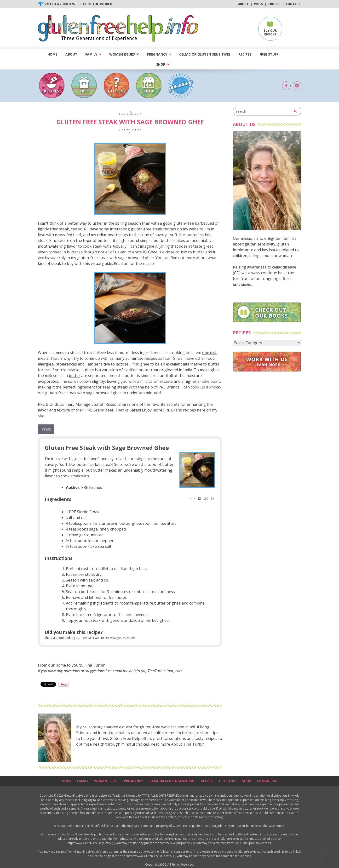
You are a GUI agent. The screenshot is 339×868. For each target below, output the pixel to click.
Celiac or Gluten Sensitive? (205, 54)
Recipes (245, 54)
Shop (161, 64)
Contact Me (267, 781)
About (243, 4)
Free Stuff (269, 54)
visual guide (101, 263)
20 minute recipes (141, 358)
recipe (148, 263)
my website (193, 229)
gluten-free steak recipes (153, 229)
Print (46, 429)
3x (213, 499)
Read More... (243, 285)
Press (258, 4)
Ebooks (274, 4)
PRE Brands (48, 404)
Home (52, 54)
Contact (293, 4)
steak (64, 229)
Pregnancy (157, 54)
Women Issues (122, 54)
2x (206, 499)
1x (199, 499)
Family (91, 54)
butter (73, 252)
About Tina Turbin (188, 744)
